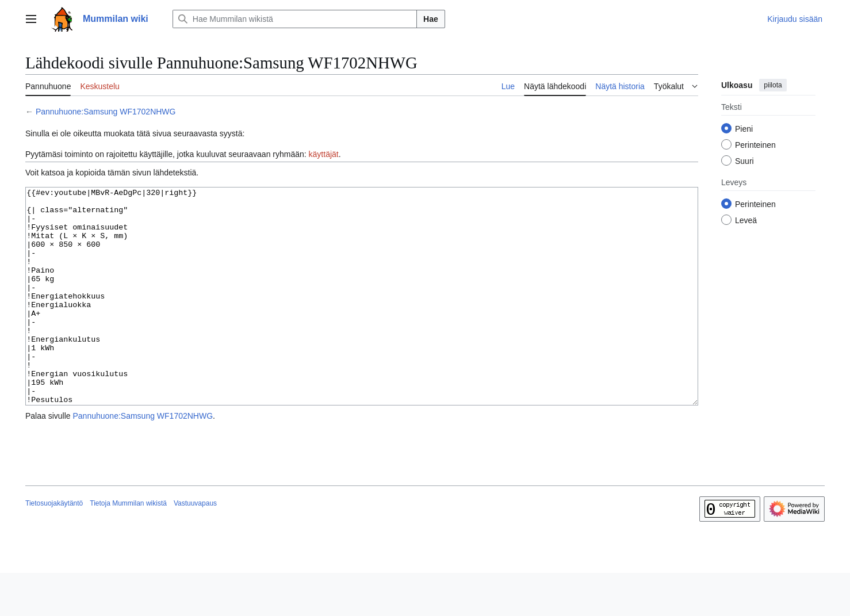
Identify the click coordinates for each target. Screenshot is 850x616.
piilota (773, 85)
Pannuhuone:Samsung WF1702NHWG (106, 112)
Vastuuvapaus (195, 546)
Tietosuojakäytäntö (54, 546)
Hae (431, 19)
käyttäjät (324, 154)
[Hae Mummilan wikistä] (295, 19)
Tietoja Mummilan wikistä (128, 546)
